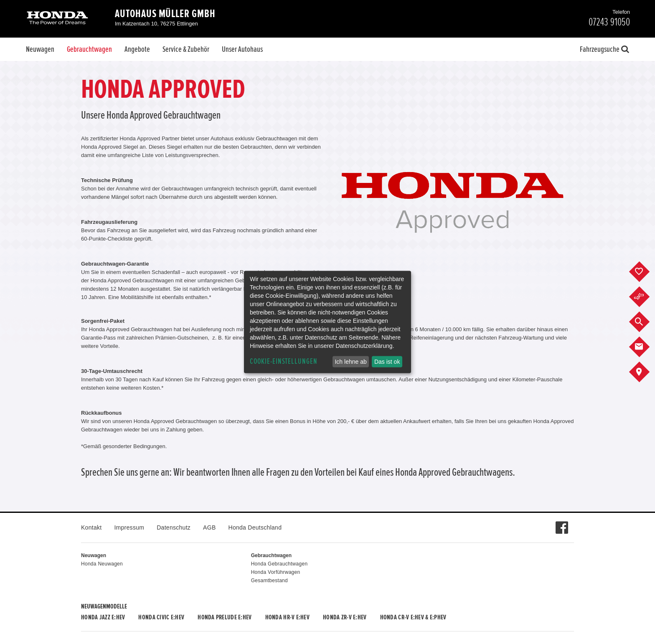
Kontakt (91, 527)
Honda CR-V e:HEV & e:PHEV (413, 617)
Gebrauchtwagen (89, 49)
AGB (209, 527)
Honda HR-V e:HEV (287, 617)
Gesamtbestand (269, 581)
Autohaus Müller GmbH (165, 14)
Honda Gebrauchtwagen (279, 564)
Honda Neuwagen (102, 564)
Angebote (137, 49)
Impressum (129, 527)
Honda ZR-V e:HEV (345, 617)
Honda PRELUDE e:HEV (225, 617)
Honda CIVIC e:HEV (161, 617)
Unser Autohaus (242, 49)
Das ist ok (387, 362)
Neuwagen (40, 49)
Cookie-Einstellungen (284, 361)
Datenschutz (174, 527)
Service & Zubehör (186, 49)
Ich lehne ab (350, 362)
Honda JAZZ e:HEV (103, 617)
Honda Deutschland (255, 527)
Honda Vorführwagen (276, 572)
